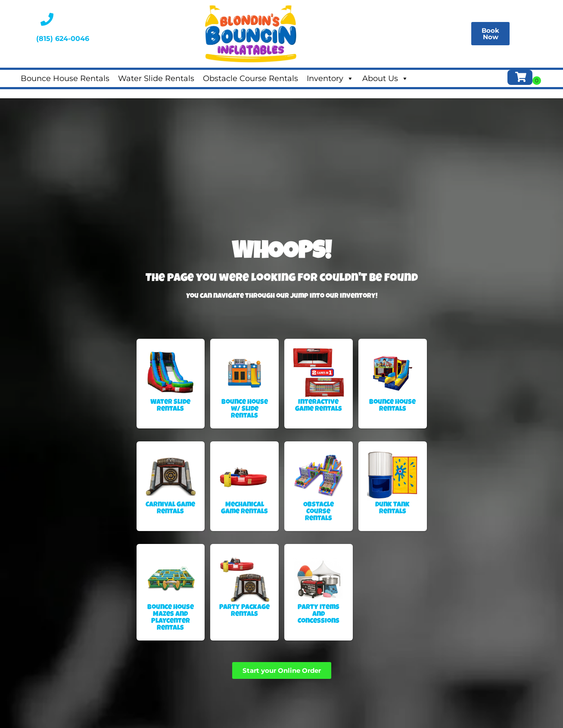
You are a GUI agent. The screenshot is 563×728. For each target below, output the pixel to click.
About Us (385, 78)
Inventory (330, 78)
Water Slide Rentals (156, 78)
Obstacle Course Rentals (250, 78)
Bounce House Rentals (65, 78)
